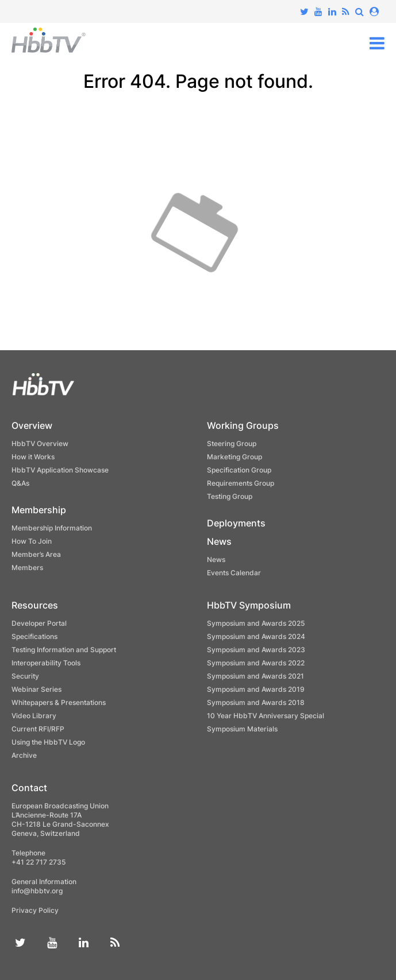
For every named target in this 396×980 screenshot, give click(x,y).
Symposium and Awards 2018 (256, 702)
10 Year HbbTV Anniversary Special (266, 716)
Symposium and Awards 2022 (256, 663)
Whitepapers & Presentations (59, 702)
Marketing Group (234, 457)
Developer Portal (39, 623)
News (219, 541)
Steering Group (232, 443)
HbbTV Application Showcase (60, 470)
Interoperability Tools (46, 663)
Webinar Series (36, 689)
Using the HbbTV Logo (48, 742)
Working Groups (243, 425)
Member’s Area (36, 554)
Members (27, 568)
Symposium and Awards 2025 (256, 623)
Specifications (34, 636)
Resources (35, 605)
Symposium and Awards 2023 (256, 650)
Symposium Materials (242, 729)
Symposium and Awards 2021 (255, 676)
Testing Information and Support (64, 650)
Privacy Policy (35, 910)
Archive (24, 755)
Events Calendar (234, 573)
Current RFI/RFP (38, 729)
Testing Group (230, 496)
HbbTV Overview (40, 443)
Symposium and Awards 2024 (256, 636)
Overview (32, 425)
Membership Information (52, 528)
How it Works (33, 457)
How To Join (32, 541)
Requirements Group (241, 483)
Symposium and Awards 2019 (256, 689)
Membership (39, 510)
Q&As (20, 483)
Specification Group (239, 470)
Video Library (34, 716)
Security (25, 676)
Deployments (236, 523)
